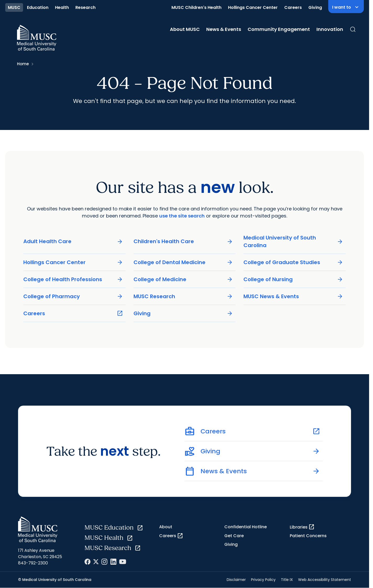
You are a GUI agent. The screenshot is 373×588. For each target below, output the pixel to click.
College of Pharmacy (73, 296)
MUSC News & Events (293, 296)
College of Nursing (293, 279)
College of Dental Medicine (183, 262)
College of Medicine (183, 279)
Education (38, 7)
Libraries (302, 527)
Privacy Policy (263, 580)
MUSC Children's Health (196, 7)
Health (62, 7)
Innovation (330, 29)
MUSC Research (183, 296)
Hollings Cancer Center (253, 7)
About (166, 527)
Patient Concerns (308, 536)
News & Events (224, 29)
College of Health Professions (73, 279)
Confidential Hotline (246, 527)
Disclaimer (236, 580)
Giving (315, 7)
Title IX (287, 580)
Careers (293, 7)
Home (23, 64)
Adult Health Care (73, 241)
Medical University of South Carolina (293, 241)
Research (85, 7)
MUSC (14, 7)
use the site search (182, 216)
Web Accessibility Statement (325, 580)
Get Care (234, 536)
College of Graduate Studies (293, 262)
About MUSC (185, 29)
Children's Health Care (183, 241)
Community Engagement (279, 29)
